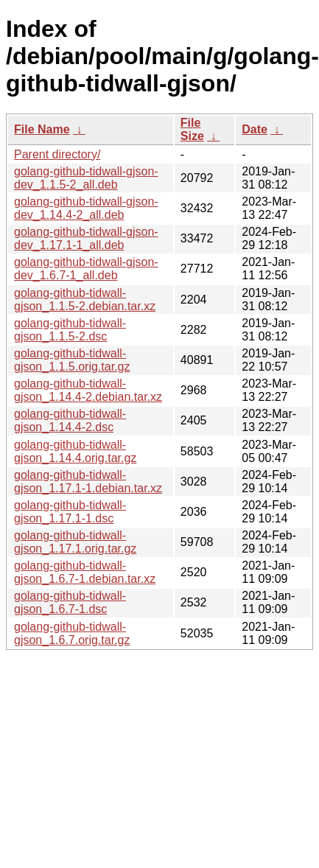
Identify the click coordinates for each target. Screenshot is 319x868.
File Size (192, 129)
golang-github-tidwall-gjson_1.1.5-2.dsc (70, 330)
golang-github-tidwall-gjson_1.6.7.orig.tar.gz (72, 633)
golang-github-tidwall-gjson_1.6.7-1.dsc (70, 602)
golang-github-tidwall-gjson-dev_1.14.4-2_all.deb (86, 208)
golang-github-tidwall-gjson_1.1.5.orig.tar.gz (72, 360)
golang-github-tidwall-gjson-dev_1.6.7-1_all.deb (86, 269)
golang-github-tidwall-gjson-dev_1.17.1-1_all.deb (86, 238)
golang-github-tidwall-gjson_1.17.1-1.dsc (70, 512)
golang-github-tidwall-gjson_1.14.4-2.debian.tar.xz (88, 390)
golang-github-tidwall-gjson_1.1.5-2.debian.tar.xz (85, 300)
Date (255, 129)
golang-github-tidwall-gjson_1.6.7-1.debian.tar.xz (85, 572)
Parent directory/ (57, 154)
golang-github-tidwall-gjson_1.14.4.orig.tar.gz (75, 451)
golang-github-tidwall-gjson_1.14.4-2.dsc (70, 420)
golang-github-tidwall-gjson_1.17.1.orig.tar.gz (75, 542)
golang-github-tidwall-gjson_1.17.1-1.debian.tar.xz (88, 482)
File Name (42, 129)
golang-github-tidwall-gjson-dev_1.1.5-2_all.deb (86, 178)
